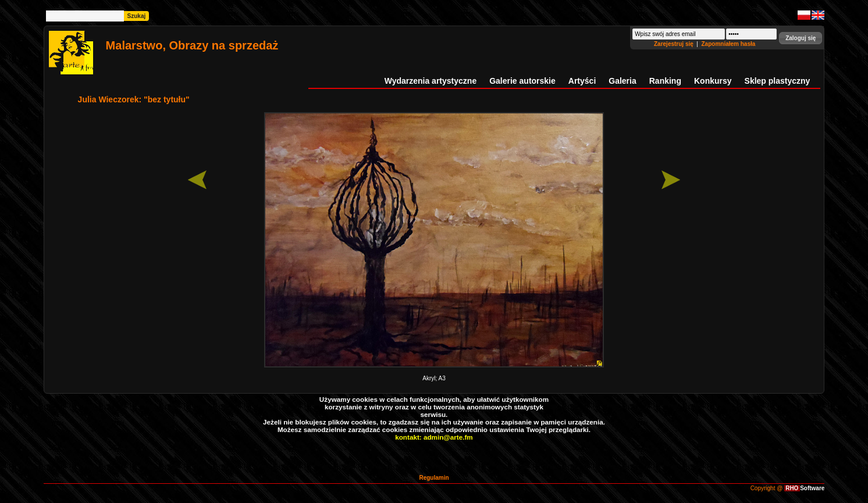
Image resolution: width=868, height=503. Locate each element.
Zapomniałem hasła (729, 44)
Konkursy (713, 81)
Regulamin (434, 478)
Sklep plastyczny (778, 81)
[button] (801, 38)
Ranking (665, 81)
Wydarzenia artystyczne (431, 81)
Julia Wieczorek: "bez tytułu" (134, 99)
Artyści (582, 81)
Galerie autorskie (522, 81)
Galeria (622, 81)
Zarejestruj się (675, 44)
